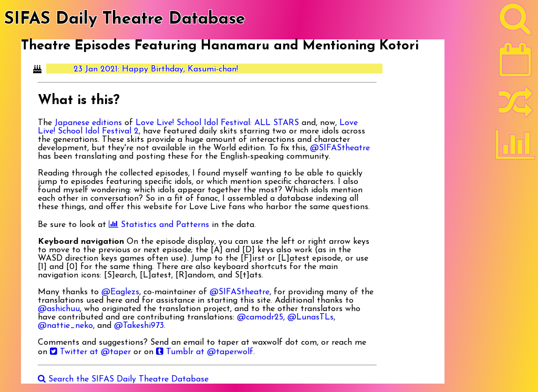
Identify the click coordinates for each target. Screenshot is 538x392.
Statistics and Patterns (159, 225)
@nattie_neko (65, 326)
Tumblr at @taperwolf (205, 352)
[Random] (515, 107)
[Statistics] (515, 148)
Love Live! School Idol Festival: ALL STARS (217, 123)
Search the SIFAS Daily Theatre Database (123, 379)
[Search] (515, 22)
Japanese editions (88, 123)
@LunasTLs (311, 317)
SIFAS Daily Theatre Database (125, 19)
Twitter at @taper (90, 352)
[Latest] (515, 63)
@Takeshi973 (139, 326)
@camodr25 (260, 317)
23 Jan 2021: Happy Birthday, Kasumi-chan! (156, 69)
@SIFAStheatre (340, 148)
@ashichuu (59, 309)
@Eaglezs (120, 292)
